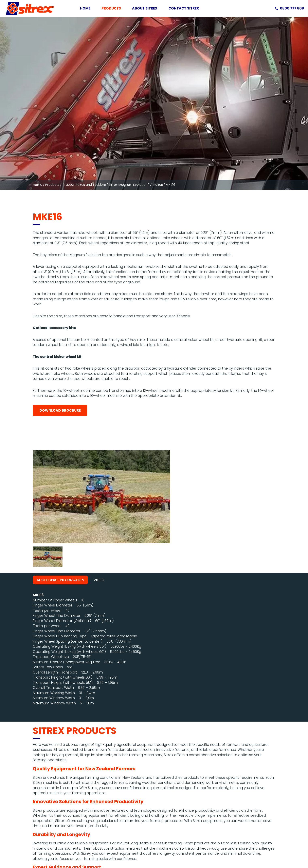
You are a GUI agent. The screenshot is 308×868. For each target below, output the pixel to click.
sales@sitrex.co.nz (39, 813)
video (99, 416)
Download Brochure (60, 245)
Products (111, 8)
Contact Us (42, 770)
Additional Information (60, 416)
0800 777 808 (292, 8)
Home (85, 8)
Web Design (256, 851)
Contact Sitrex (184, 8)
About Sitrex (145, 8)
